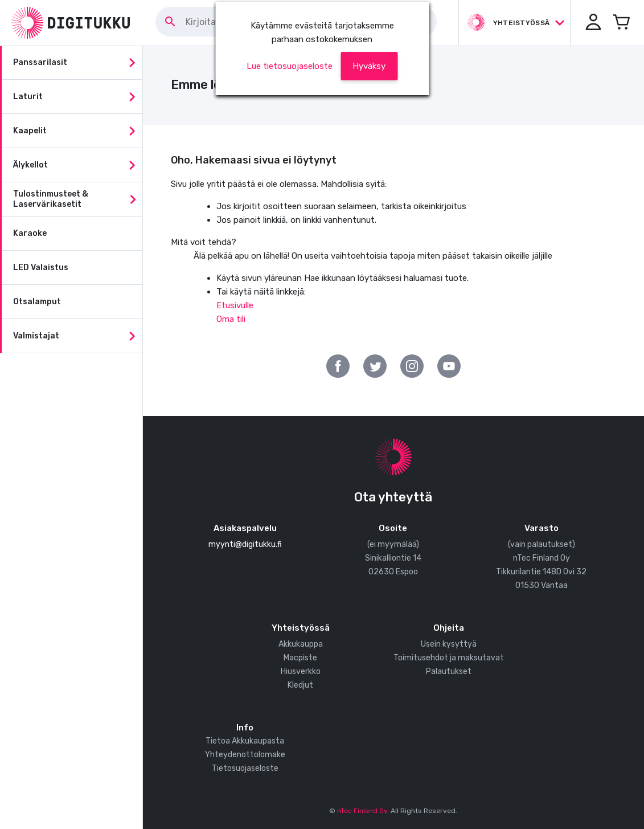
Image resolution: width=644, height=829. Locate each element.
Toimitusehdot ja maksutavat (449, 658)
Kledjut (300, 685)
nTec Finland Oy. (363, 811)
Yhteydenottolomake (245, 755)
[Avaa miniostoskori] (621, 23)
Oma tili (231, 319)
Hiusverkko (301, 671)
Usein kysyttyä (449, 644)
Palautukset (449, 671)
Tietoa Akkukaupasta (245, 741)
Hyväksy (369, 66)
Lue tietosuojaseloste (290, 66)
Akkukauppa (301, 644)
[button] (593, 23)
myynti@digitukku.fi (245, 544)
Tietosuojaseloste (245, 768)
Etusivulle (235, 305)
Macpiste (300, 658)
